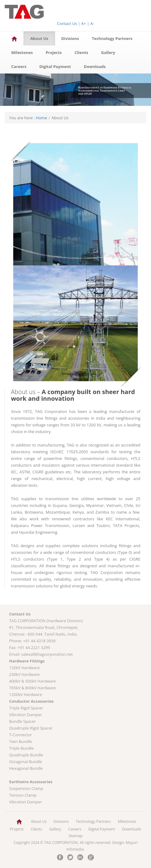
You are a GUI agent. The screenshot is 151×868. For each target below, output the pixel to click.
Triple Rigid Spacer (26, 708)
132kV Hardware (24, 668)
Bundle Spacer (22, 721)
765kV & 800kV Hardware (32, 688)
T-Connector (21, 735)
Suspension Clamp (26, 788)
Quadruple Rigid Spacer (31, 728)
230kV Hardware (24, 674)
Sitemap (75, 836)
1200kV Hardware (26, 694)
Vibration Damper (26, 715)
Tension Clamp (23, 795)
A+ (84, 23)
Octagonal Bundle (26, 762)
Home (42, 118)
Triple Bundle (21, 748)
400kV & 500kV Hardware (32, 681)
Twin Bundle (21, 741)
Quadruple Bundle (26, 755)
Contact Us (67, 23)
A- (92, 23)
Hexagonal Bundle (26, 768)
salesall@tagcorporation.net (47, 654)
